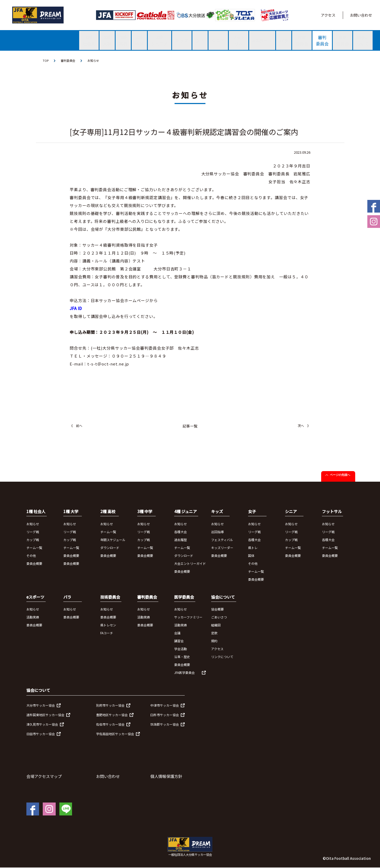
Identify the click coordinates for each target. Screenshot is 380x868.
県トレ (253, 548)
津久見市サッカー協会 (42, 724)
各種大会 (180, 532)
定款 (214, 633)
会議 (177, 633)
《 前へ (76, 426)
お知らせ (96, 61)
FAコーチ (107, 633)
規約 (214, 641)
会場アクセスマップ (44, 776)
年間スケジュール (113, 540)
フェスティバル (222, 540)
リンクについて (222, 657)
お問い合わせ (361, 15)
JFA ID (76, 309)
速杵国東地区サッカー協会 (45, 715)
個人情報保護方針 (166, 776)
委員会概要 (34, 564)
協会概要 (217, 610)
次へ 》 (304, 426)
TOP (46, 61)
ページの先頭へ (340, 475)
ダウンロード (110, 548)
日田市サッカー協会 (41, 734)
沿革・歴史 (182, 657)
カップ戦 (33, 540)
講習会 (179, 641)
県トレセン (108, 625)
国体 (251, 556)
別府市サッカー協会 (110, 705)
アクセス (328, 15)
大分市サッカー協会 (41, 705)
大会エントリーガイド (190, 564)
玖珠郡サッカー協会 (165, 724)
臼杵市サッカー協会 (165, 715)
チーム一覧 (34, 548)
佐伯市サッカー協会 (110, 724)
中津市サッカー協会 (165, 705)
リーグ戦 (33, 532)
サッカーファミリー (188, 618)
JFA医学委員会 (184, 673)
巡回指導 (217, 532)
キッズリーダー (222, 548)
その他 (31, 556)
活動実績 (33, 618)
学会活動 (180, 649)
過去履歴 (180, 540)
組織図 (216, 625)
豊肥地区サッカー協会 (112, 715)
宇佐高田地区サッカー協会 (115, 734)
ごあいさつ (219, 618)
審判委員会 (69, 61)
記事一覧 (190, 426)
